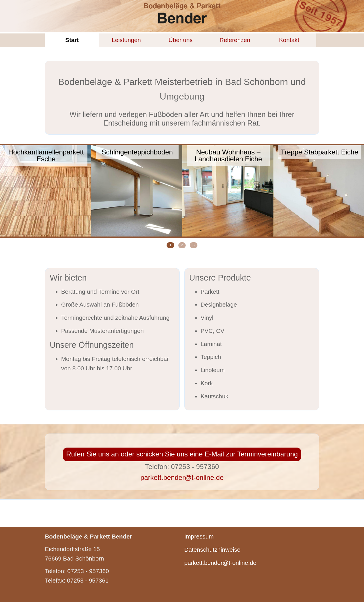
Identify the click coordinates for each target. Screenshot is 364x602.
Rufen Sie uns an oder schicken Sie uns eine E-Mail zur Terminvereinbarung (182, 454)
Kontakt (289, 40)
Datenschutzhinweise (212, 550)
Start (72, 40)
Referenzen (235, 40)
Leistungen (126, 40)
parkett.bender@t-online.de (182, 477)
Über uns (181, 40)
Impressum (199, 536)
